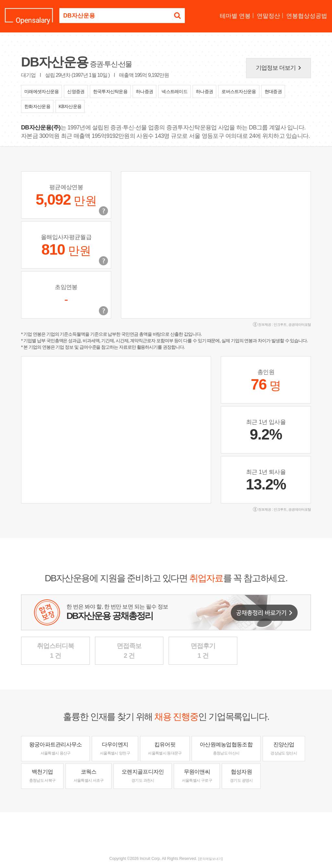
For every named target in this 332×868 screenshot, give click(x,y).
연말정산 (268, 16)
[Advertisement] (166, 833)
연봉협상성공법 (307, 16)
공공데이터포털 (300, 325)
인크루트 (280, 325)
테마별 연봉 (235, 16)
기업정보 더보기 (280, 68)
